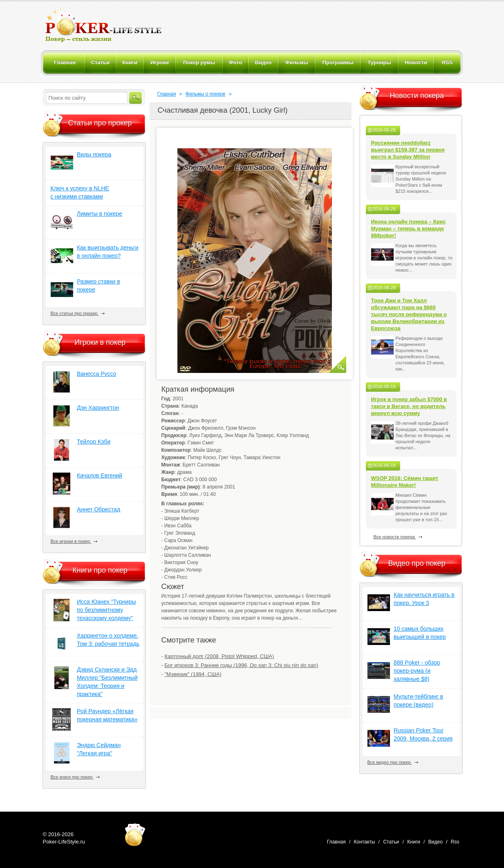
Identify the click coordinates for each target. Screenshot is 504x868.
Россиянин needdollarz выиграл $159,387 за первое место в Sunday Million (408, 150)
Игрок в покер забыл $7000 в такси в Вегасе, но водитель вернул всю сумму (409, 406)
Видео (436, 842)
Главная (167, 94)
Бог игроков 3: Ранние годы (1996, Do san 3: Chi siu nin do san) (241, 665)
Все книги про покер (75, 777)
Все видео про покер (393, 762)
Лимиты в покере (100, 214)
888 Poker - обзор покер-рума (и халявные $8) (417, 671)
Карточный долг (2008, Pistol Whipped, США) (219, 656)
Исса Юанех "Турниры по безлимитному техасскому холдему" (106, 610)
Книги (413, 842)
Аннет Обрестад (99, 509)
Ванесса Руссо (96, 374)
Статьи (391, 842)
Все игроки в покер (74, 541)
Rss (455, 842)
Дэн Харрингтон (98, 408)
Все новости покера (398, 537)
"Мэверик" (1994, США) (193, 674)
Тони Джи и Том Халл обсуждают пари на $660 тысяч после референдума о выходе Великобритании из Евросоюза (409, 314)
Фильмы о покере (206, 94)
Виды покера (94, 154)
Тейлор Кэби (94, 442)
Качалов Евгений (100, 475)
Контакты (365, 842)
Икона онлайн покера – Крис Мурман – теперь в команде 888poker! (409, 229)
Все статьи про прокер (78, 313)
